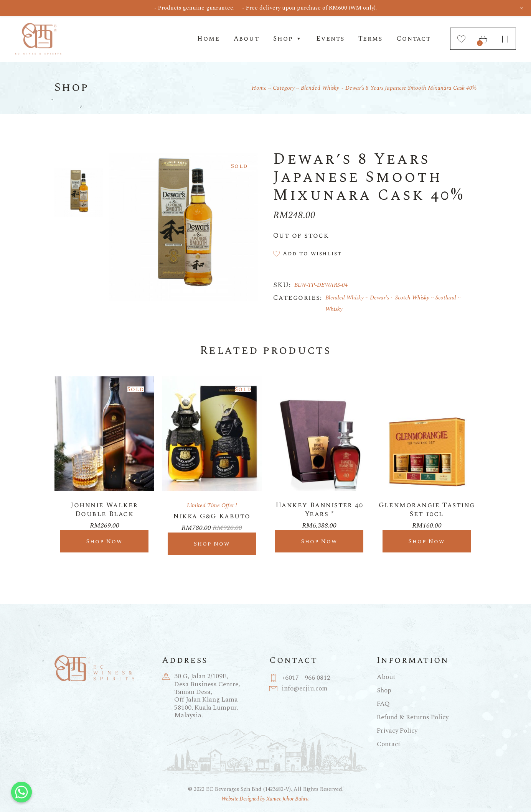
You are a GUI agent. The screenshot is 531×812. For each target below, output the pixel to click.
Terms (370, 39)
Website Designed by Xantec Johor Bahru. (265, 799)
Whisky (334, 309)
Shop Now (105, 542)
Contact (414, 39)
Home (208, 39)
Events (330, 39)
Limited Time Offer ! (212, 505)
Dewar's (379, 298)
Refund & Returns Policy (413, 717)
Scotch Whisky (412, 298)
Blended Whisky (345, 298)
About (247, 39)
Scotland (446, 298)
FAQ (383, 704)
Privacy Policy (397, 731)
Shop (288, 39)
